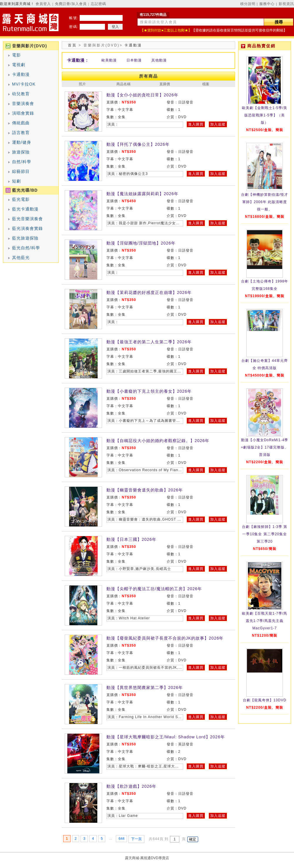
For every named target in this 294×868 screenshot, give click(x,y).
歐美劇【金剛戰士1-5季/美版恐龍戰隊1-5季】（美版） (265, 115)
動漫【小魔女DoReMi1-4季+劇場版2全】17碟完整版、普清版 (264, 447)
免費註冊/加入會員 (71, 4)
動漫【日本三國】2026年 (131, 539)
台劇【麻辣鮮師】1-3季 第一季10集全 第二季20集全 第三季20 (265, 534)
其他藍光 (21, 257)
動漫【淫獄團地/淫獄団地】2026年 (141, 243)
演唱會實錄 (23, 113)
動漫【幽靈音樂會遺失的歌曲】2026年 (145, 490)
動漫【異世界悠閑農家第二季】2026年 (145, 688)
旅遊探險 (21, 152)
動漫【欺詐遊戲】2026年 (131, 786)
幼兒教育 (21, 94)
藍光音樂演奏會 (27, 219)
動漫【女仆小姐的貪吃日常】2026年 (142, 95)
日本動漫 (134, 60)
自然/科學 (22, 162)
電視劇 (19, 65)
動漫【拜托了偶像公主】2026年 (138, 144)
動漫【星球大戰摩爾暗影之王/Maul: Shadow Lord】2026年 (166, 737)
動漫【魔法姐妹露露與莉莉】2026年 (142, 194)
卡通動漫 (21, 74)
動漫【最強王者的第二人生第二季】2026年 (149, 342)
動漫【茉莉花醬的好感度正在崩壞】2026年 (149, 292)
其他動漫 (159, 60)
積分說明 (248, 4)
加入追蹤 (218, 124)
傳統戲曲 (21, 123)
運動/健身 (22, 142)
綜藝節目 (21, 171)
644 (121, 839)
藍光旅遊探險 (25, 238)
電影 (16, 55)
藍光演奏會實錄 (27, 228)
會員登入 (43, 4)
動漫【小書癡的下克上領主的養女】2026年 (149, 391)
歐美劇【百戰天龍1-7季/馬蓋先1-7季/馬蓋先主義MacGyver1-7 (265, 621)
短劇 (16, 181)
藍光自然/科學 (26, 248)
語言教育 (21, 133)
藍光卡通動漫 (25, 209)
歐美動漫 (109, 60)
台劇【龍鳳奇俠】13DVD (265, 700)
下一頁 (136, 839)
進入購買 (196, 124)
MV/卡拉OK (24, 84)
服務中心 (267, 4)
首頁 (72, 45)
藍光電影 (21, 199)
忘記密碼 (98, 4)
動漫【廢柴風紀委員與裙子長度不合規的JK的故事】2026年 (165, 638)
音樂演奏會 (23, 103)
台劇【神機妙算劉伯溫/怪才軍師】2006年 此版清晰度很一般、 (265, 202)
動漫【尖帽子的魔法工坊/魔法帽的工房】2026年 (154, 589)
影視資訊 (286, 4)
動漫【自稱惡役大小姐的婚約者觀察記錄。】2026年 (158, 441)
